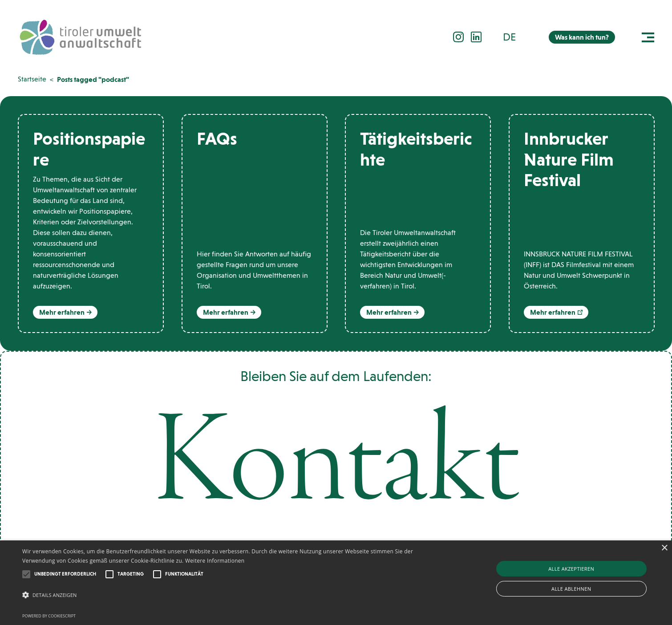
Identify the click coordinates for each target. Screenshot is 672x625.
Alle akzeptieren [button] (571, 569)
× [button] (664, 548)
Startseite (32, 79)
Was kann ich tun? (582, 37)
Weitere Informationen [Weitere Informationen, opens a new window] (215, 561)
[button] (515, 37)
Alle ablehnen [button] (571, 589)
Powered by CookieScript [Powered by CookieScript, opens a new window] (49, 616)
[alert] (336, 583)
